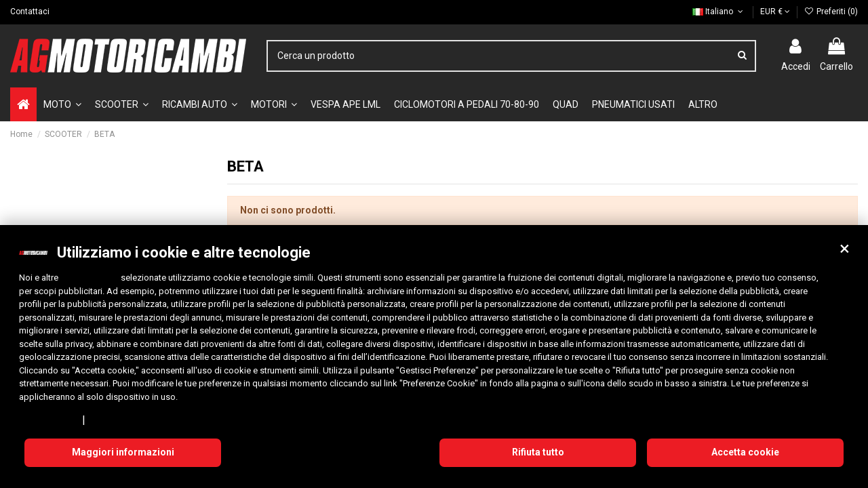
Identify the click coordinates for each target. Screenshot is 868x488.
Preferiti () (831, 12)
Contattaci (30, 12)
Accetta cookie (745, 452)
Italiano (719, 12)
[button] (844, 249)
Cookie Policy (118, 420)
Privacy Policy (48, 420)
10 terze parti (90, 278)
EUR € (775, 12)
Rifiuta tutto (538, 452)
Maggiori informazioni (123, 452)
